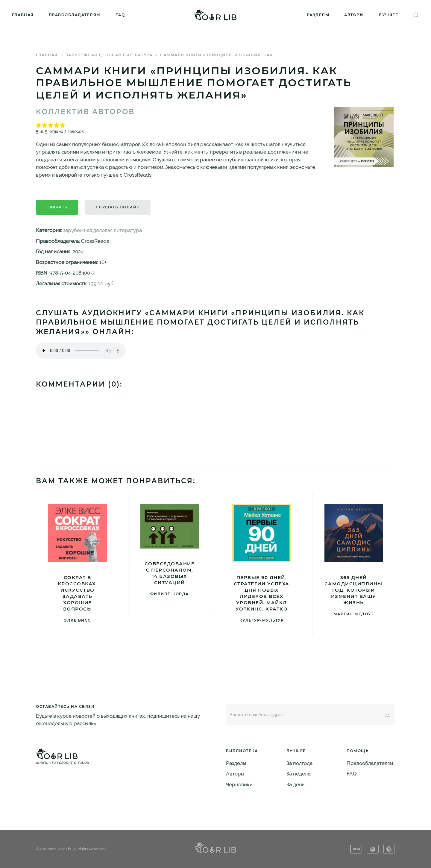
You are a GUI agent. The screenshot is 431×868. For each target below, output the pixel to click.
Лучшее (388, 15)
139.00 (96, 284)
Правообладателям (75, 15)
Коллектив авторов (85, 112)
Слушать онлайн (118, 207)
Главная (23, 15)
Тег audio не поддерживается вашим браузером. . (81, 351)
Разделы (318, 15)
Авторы (354, 15)
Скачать (57, 207)
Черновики (239, 784)
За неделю (299, 774)
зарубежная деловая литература (109, 55)
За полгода (299, 763)
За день (295, 784)
